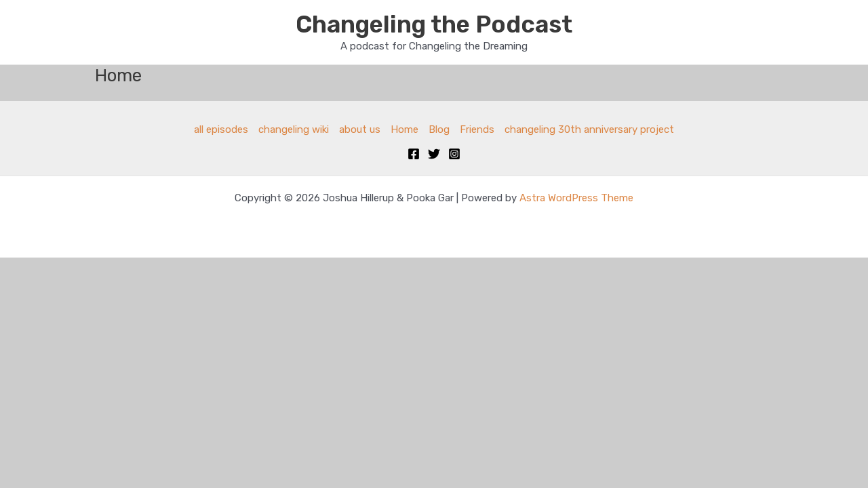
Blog (439, 129)
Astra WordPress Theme (576, 198)
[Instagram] (454, 154)
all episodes (221, 129)
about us (360, 129)
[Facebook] (414, 154)
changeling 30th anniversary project (589, 129)
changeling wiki (294, 129)
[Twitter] (434, 154)
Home (405, 129)
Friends (477, 129)
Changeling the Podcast (434, 24)
